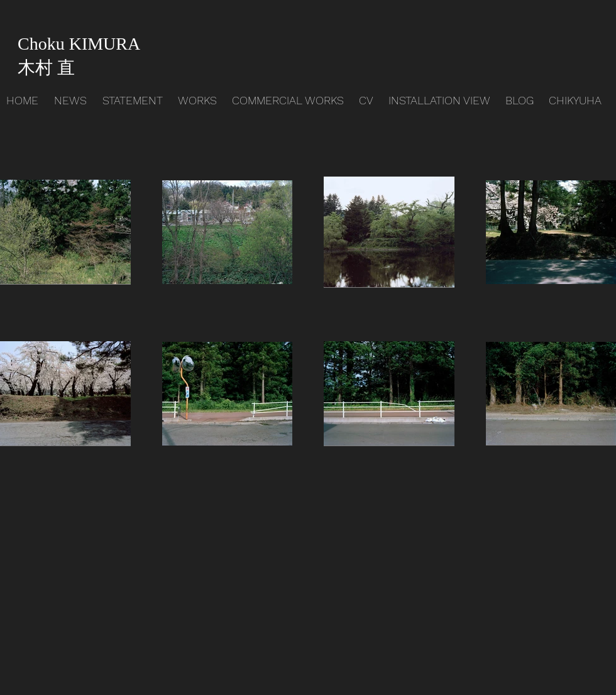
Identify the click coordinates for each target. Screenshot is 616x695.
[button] (199, 101)
